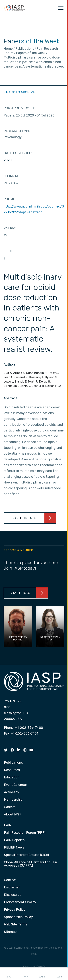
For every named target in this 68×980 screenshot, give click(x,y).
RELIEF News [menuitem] (14, 848)
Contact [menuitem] (10, 880)
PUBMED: (11, 199)
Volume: (10, 228)
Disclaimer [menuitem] (12, 888)
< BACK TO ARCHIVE (19, 92)
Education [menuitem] (12, 778)
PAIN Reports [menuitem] (14, 840)
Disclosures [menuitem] (13, 895)
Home (8, 974)
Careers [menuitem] (10, 807)
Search (42, 974)
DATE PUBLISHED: (18, 153)
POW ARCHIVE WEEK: (20, 108)
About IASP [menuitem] (13, 815)
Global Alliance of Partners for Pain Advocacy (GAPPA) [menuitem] (31, 864)
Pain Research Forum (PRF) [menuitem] (25, 833)
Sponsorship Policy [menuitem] (18, 917)
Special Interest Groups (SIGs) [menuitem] (27, 855)
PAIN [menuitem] (8, 825)
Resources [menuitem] (12, 770)
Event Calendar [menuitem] (16, 785)
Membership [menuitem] (13, 800)
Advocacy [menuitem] (12, 792)
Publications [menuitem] (13, 763)
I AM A (25, 974)
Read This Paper (24, 518)
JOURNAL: (12, 176)
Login (59, 974)
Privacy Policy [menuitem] (15, 910)
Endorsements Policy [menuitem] (20, 902)
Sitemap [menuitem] (10, 932)
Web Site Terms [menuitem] (16, 925)
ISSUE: (9, 251)
